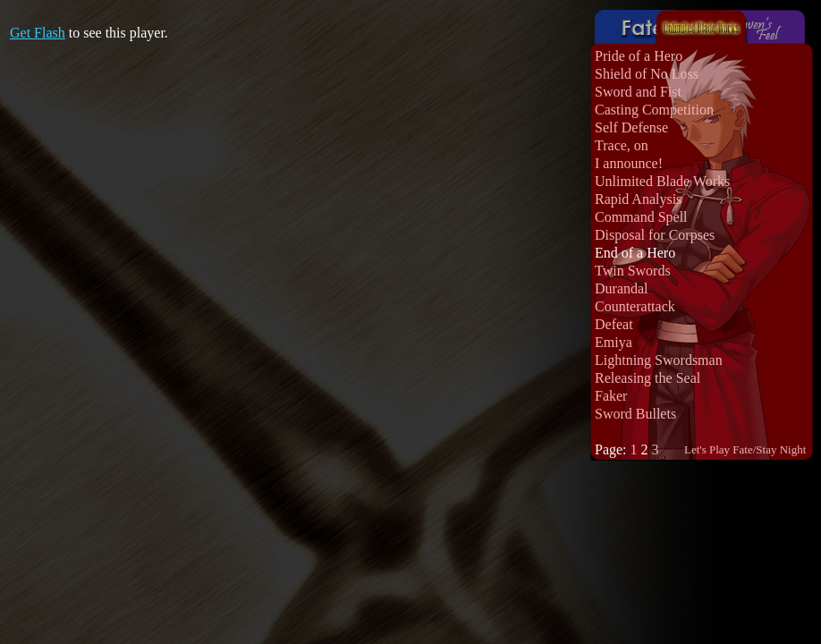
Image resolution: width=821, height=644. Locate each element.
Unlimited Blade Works (662, 181)
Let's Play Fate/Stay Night (745, 449)
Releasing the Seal (647, 378)
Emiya (614, 342)
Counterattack (635, 306)
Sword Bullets (635, 414)
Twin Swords (633, 271)
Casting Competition (654, 110)
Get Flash (38, 33)
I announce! (629, 163)
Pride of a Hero (639, 56)
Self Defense (631, 127)
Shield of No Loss (647, 74)
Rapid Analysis (638, 199)
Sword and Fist (638, 92)
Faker (611, 396)
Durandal (622, 288)
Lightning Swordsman (659, 360)
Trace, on (622, 145)
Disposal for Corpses (655, 235)
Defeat (614, 324)
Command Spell (641, 217)
